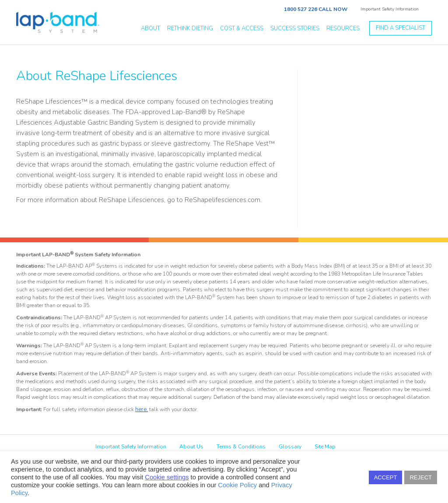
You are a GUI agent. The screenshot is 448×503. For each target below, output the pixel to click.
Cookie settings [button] (167, 477)
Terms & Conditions (241, 447)
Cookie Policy (237, 485)
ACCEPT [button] (386, 477)
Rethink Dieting (190, 28)
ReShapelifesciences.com (222, 200)
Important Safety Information (390, 9)
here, (142, 409)
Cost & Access (242, 28)
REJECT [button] (421, 477)
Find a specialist (401, 28)
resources (343, 28)
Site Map (325, 447)
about (150, 28)
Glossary (290, 447)
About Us (191, 447)
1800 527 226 (301, 9)
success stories (295, 28)
